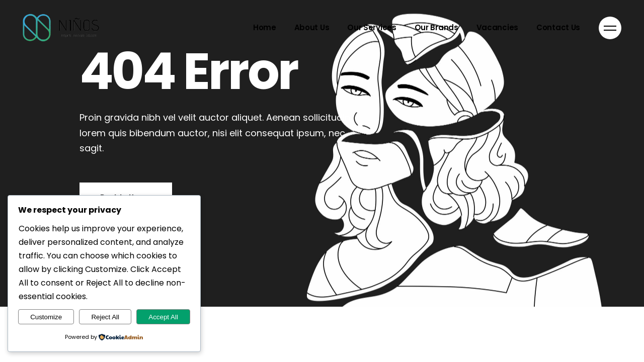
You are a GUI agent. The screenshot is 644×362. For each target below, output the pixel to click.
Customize (46, 317)
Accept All (163, 317)
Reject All (105, 317)
